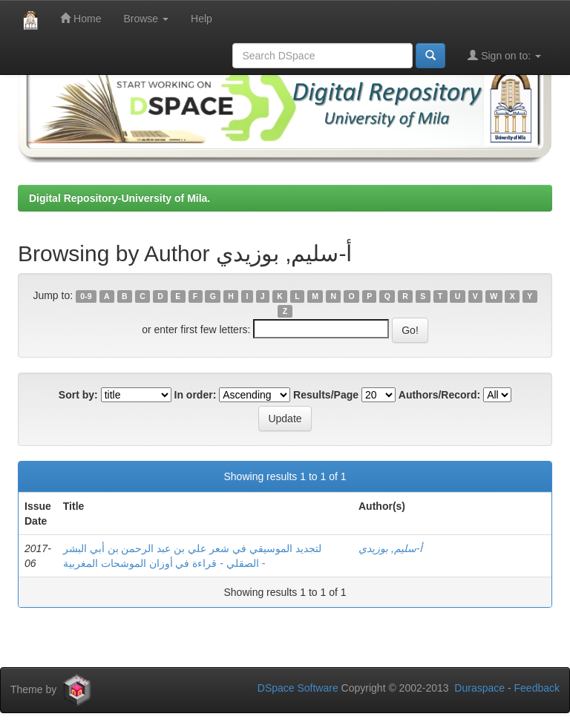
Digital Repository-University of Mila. (119, 198)
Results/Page (326, 395)
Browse (146, 19)
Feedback (537, 688)
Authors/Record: (439, 395)
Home (81, 18)
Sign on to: (504, 55)
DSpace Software (298, 688)
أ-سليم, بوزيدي (390, 548)
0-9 (86, 296)
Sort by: (78, 395)
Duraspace (479, 688)
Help (202, 19)
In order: (196, 395)
